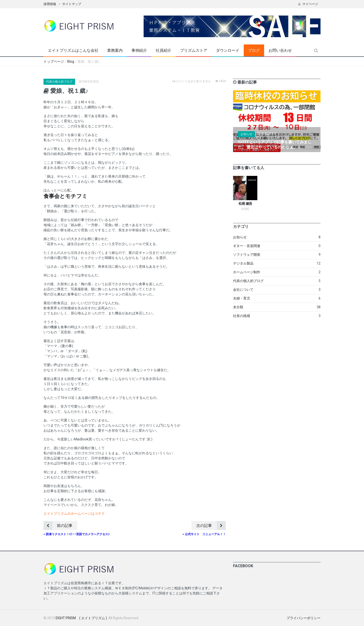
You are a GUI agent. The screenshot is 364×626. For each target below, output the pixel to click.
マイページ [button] (308, 4)
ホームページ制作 (247, 272)
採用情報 (50, 4)
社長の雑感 (242, 316)
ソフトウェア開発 (247, 255)
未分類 (238, 307)
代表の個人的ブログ (59, 82)
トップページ (54, 61)
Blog (71, 61)
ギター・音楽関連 (247, 246)
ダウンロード (228, 50)
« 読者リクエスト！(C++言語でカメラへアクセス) (77, 534)
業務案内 (115, 50)
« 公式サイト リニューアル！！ (204, 534)
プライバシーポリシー (303, 618)
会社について (243, 290)
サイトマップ (72, 4)
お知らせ (246, 134)
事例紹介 (139, 50)
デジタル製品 (243, 263)
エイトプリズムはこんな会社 (73, 50)
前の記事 (58, 526)
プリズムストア (194, 50)
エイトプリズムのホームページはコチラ (74, 514)
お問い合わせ (280, 50)
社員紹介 (164, 50)
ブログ (254, 50)
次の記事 (211, 526)
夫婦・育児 (242, 298)
